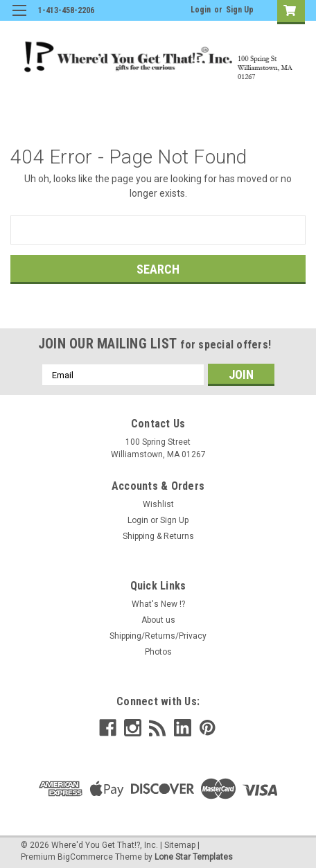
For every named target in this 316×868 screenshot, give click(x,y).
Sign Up (240, 10)
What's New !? (158, 604)
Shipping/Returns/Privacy (158, 636)
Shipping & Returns (158, 536)
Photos (158, 652)
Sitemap (180, 845)
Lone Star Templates (194, 857)
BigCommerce (85, 857)
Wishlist (158, 504)
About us (158, 620)
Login (201, 10)
